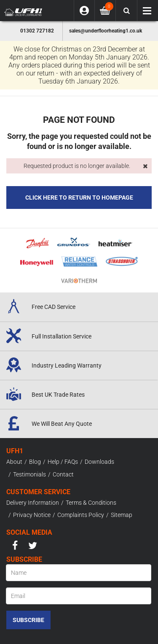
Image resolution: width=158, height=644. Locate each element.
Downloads (99, 462)
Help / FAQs (63, 462)
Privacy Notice (32, 515)
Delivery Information (33, 503)
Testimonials (29, 474)
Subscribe (28, 620)
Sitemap (122, 515)
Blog (35, 462)
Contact (63, 474)
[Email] (79, 596)
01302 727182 (37, 31)
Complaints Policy (81, 515)
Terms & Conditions (91, 503)
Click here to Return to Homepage (79, 198)
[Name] (79, 573)
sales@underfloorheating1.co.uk (106, 31)
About (14, 462)
